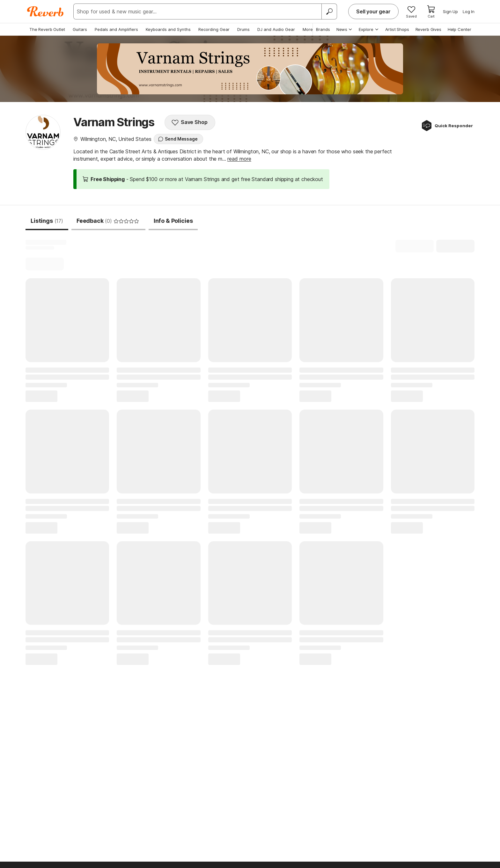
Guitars (80, 29)
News (345, 29)
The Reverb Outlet (47, 29)
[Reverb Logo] (45, 11)
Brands (323, 29)
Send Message (178, 139)
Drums (243, 29)
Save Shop (189, 122)
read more (239, 159)
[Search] (329, 11)
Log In (469, 11)
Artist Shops (397, 29)
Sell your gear (373, 11)
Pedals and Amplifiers (116, 29)
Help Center (460, 29)
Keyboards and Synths (168, 29)
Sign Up (450, 11)
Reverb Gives (428, 29)
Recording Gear (214, 29)
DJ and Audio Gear (276, 29)
